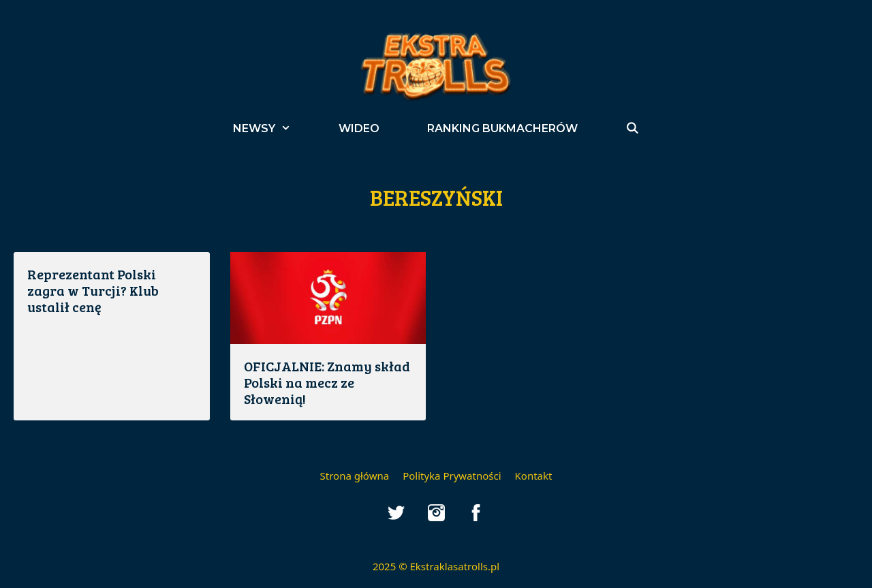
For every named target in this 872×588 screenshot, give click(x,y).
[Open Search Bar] (633, 128)
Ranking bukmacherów (502, 128)
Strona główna (355, 476)
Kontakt (534, 476)
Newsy (274, 128)
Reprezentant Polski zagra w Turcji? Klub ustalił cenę (93, 290)
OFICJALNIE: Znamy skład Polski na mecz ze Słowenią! (327, 382)
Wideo (359, 128)
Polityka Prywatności (452, 476)
